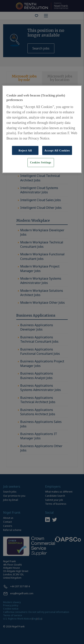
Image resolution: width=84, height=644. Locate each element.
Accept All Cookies (57, 150)
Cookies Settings (41, 163)
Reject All (25, 150)
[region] (42, 129)
